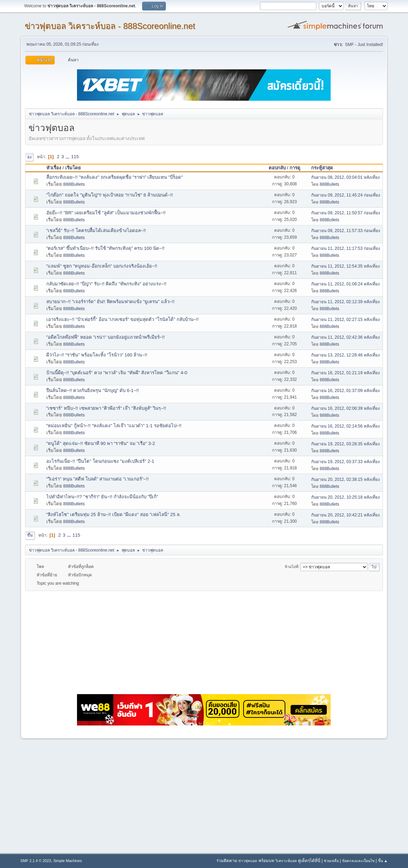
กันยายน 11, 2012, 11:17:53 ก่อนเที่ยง (346, 248)
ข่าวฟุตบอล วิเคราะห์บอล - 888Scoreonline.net (110, 26)
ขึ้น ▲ (383, 861)
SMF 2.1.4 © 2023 (36, 861)
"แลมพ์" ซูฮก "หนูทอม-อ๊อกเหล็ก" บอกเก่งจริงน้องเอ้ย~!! (102, 266)
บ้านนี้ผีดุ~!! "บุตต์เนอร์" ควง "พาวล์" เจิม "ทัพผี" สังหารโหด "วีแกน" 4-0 (117, 373)
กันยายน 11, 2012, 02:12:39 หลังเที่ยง (345, 302)
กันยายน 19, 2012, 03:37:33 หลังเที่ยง (345, 462)
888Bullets (74, 184)
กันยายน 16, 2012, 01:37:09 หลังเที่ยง (345, 391)
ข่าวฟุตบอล (248, 861)
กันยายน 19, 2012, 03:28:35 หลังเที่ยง (345, 444)
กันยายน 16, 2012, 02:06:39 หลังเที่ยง (345, 408)
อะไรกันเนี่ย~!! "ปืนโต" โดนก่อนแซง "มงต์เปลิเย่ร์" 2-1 (100, 461)
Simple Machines (68, 861)
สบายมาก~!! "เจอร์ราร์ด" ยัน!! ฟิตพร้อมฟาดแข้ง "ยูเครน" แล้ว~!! (110, 302)
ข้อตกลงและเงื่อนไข (358, 861)
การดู (295, 168)
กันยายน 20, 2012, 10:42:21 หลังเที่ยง (345, 515)
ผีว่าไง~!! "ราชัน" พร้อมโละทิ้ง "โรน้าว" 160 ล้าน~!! (97, 355)
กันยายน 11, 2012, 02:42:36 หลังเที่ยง (345, 337)
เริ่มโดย (73, 168)
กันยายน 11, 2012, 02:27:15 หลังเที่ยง (345, 320)
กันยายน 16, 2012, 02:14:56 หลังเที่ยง (345, 426)
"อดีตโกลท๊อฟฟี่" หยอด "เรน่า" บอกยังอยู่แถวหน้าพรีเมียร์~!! (106, 337)
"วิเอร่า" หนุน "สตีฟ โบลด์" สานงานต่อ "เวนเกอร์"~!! (98, 479)
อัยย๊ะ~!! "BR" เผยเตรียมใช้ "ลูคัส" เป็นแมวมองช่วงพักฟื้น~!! (106, 213)
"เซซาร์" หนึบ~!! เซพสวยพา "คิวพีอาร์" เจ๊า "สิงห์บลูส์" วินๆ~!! (106, 408)
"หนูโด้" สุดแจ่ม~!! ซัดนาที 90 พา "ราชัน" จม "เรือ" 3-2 (101, 443)
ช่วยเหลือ (331, 861)
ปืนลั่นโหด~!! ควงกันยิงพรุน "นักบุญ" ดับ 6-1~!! (93, 390)
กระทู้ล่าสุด (325, 168)
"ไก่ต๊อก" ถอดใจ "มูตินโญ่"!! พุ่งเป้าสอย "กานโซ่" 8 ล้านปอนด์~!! (110, 195)
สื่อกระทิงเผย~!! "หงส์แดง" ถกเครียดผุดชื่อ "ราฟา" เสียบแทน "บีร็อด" (115, 177)
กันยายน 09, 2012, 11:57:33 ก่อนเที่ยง (346, 231)
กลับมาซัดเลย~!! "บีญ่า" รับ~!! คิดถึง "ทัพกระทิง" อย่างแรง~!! (106, 284)
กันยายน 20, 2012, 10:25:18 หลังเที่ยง (345, 497)
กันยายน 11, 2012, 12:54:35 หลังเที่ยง (345, 266)
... (68, 157)
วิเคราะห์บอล (286, 861)
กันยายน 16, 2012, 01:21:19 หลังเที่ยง (345, 373)
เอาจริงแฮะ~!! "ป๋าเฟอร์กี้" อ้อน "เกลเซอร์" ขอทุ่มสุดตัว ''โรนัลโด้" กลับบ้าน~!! (122, 319)
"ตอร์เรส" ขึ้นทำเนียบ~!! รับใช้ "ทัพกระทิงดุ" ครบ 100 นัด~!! (106, 248)
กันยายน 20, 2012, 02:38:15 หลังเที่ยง (345, 479)
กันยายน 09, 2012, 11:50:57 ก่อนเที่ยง (346, 213)
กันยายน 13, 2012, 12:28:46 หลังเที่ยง (345, 355)
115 (75, 157)
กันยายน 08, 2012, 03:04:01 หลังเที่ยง (345, 177)
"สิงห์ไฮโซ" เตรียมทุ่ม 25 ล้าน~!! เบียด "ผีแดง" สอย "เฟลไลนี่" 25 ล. (114, 514)
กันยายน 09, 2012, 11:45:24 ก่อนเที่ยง (346, 195)
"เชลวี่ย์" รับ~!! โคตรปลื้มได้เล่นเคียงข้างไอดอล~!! (96, 231)
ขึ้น (30, 535)
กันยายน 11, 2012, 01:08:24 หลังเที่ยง (345, 284)
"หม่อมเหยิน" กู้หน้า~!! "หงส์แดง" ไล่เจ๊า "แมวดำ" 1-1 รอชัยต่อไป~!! (114, 426)
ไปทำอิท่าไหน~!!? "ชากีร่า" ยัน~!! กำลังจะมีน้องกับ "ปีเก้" (102, 497)
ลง (29, 157)
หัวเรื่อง (54, 168)
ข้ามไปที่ (291, 567)
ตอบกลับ (277, 168)
